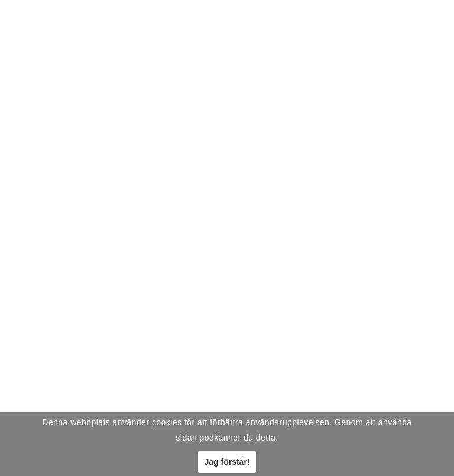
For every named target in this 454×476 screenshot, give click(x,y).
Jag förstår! (227, 462)
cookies (168, 422)
